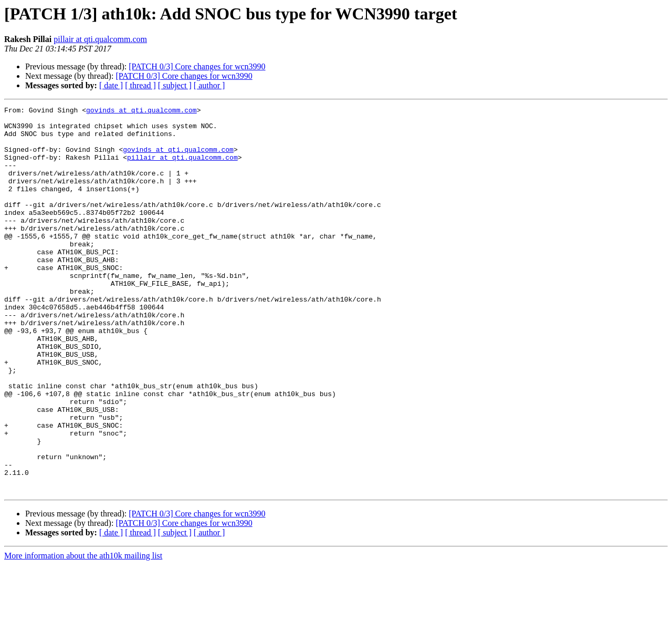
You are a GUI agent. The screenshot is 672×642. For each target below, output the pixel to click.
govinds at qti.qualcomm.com (141, 111)
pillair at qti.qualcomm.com (100, 39)
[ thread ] (140, 85)
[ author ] (209, 85)
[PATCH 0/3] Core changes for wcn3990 (197, 66)
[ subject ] (175, 85)
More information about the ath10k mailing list (83, 633)
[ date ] (111, 85)
